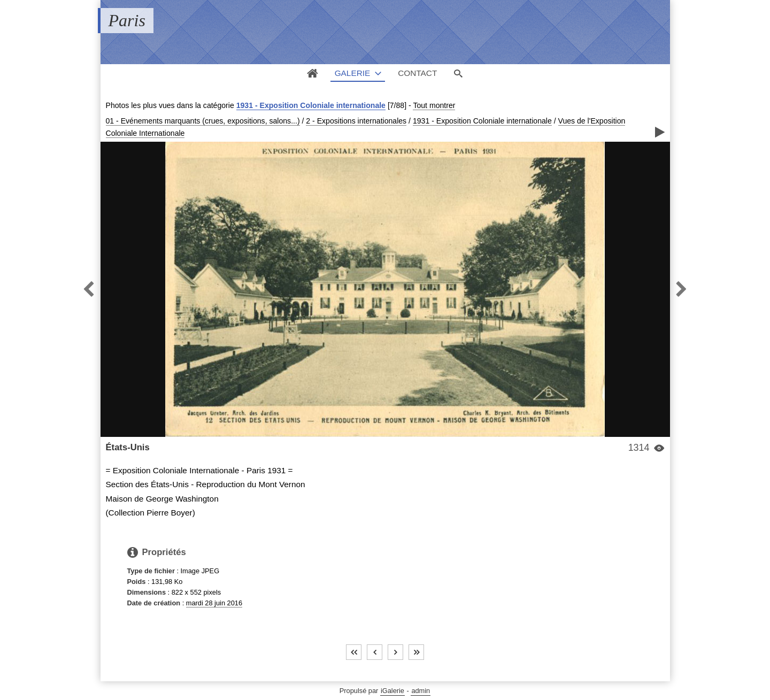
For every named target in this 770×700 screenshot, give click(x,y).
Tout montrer (434, 105)
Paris (127, 20)
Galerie (353, 73)
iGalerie (392, 691)
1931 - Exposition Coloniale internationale (311, 105)
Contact (417, 73)
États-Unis (128, 447)
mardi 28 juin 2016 (214, 603)
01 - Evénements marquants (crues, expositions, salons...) (203, 121)
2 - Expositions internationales (356, 121)
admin (421, 691)
